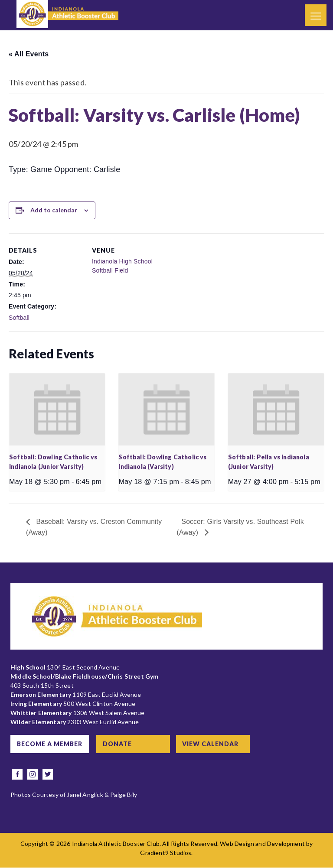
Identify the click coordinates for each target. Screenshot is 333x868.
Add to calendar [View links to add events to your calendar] (54, 210)
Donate (119, 744)
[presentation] (57, 410)
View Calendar (213, 744)
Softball (19, 318)
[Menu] (316, 15)
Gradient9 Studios (166, 853)
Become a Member (50, 744)
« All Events (29, 54)
